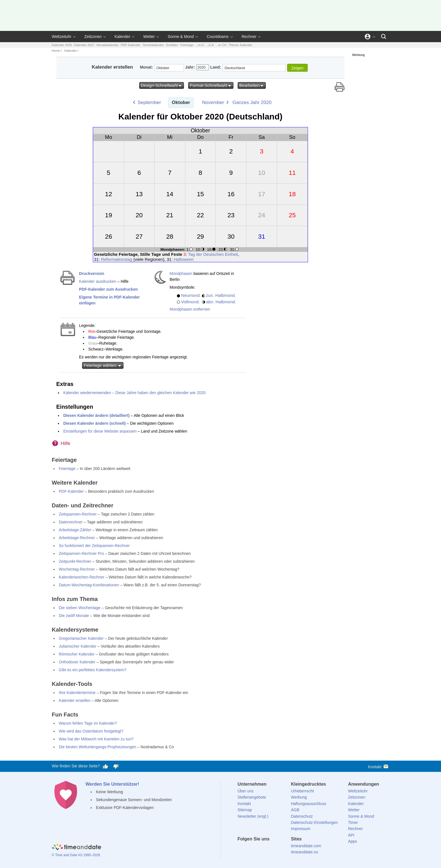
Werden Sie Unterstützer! (112, 784)
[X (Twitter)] (251, 849)
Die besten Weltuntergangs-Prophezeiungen (97, 747)
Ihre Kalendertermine (77, 693)
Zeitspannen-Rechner (78, 514)
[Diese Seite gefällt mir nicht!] (116, 766)
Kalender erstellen (75, 700)
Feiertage (187, 45)
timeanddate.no (304, 852)
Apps (352, 841)
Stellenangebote (252, 797)
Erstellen (172, 45)
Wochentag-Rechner (77, 569)
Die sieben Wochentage (80, 608)
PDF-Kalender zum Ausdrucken (108, 289)
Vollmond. (190, 302)
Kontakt (379, 766)
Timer (353, 822)
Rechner (249, 37)
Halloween (184, 259)
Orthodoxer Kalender (77, 662)
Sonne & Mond (181, 37)
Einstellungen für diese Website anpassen (100, 431)
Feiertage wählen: (103, 365)
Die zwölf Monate (74, 616)
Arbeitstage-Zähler (75, 530)
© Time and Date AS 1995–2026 (76, 855)
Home (56, 51)
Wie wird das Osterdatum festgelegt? (91, 731)
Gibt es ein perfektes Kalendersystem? (93, 670)
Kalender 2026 (62, 45)
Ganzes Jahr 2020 (252, 102)
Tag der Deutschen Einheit (213, 254)
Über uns (246, 791)
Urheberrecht (302, 791)
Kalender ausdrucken (98, 281)
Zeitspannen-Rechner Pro (81, 553)
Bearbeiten (252, 85)
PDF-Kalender (131, 45)
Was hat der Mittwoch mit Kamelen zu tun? (96, 739)
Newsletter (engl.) (253, 816)
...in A (210, 45)
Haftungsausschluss (308, 804)
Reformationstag (117, 259)
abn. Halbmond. (221, 302)
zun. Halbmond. (221, 295)
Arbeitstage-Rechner (77, 538)
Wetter (149, 37)
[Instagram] (270, 849)
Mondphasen (181, 273)
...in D (200, 45)
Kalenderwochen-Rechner (82, 577)
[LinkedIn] (261, 849)
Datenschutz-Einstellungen (314, 822)
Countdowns (218, 37)
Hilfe (66, 443)
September (149, 102)
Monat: (147, 67)
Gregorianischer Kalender (81, 638)
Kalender (122, 37)
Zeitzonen (93, 37)
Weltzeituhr (62, 37)
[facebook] (242, 849)
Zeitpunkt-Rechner (75, 561)
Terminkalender (153, 45)
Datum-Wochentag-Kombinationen (89, 585)
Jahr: (190, 67)
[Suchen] (384, 37)
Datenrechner (71, 522)
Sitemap (245, 810)
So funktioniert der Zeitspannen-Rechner (94, 546)
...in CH (221, 45)
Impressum (301, 829)
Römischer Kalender (77, 654)
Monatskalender (107, 45)
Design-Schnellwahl (162, 85)
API (351, 835)
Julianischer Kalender (78, 646)
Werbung (299, 797)
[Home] (76, 848)
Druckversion (92, 273)
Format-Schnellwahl (211, 85)
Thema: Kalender (240, 45)
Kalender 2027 (84, 45)
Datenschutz (302, 816)
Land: (216, 67)
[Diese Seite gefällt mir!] (105, 766)
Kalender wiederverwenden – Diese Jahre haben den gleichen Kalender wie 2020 (134, 393)
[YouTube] (280, 849)
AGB (295, 810)
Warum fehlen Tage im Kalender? (88, 723)
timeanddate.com (306, 846)
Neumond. (191, 295)
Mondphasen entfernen (190, 309)
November (213, 102)
